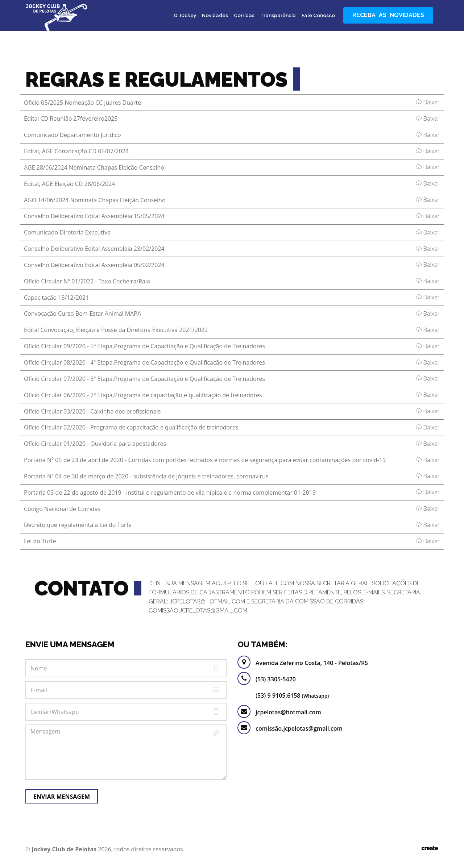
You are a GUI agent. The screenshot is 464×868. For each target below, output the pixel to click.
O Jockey (185, 15)
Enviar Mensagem (62, 797)
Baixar (428, 102)
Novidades (215, 15)
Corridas (244, 15)
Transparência (278, 15)
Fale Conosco (318, 15)
